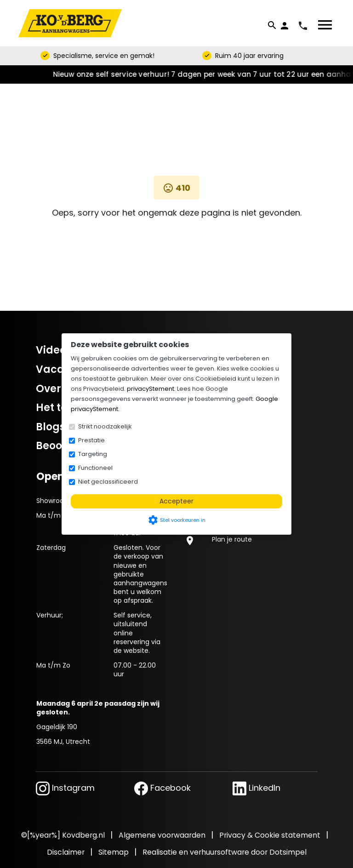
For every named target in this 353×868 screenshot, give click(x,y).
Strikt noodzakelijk (105, 426)
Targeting (93, 454)
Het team (61, 408)
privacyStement (151, 389)
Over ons (59, 389)
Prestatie (91, 440)
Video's (55, 350)
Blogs (51, 427)
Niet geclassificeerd (108, 482)
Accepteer (176, 501)
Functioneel (95, 468)
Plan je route (232, 539)
